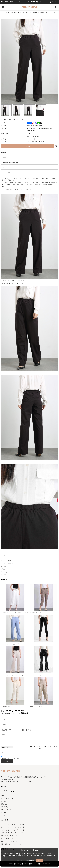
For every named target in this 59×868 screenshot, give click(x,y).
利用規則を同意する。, (10, 760)
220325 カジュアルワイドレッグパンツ (12, 646)
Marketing (42, 864)
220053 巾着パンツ (7, 708)
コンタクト (4, 817)
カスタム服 (4, 809)
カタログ (4, 803)
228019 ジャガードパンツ (37, 708)
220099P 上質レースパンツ (37, 615)
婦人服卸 (4, 577)
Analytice (25, 864)
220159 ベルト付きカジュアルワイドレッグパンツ (15, 615)
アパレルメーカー (6, 563)
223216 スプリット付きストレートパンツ (12, 677)
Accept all (40, 860)
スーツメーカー (6, 568)
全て (13, 13)
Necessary (17, 864)
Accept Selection (29, 860)
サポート (4, 815)
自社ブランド (5, 806)
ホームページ (6, 13)
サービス (4, 798)
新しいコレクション (7, 800)
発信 (7, 763)
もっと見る (4, 789)
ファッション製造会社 (8, 565)
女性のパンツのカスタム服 (24, 13)
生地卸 (3, 571)
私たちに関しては (6, 812)
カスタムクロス (6, 574)
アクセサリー (7, 749)
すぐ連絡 (27, 148)
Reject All (19, 860)
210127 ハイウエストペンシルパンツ (40, 646)
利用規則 (17, 760)
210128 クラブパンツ (36, 677)
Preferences (33, 864)
